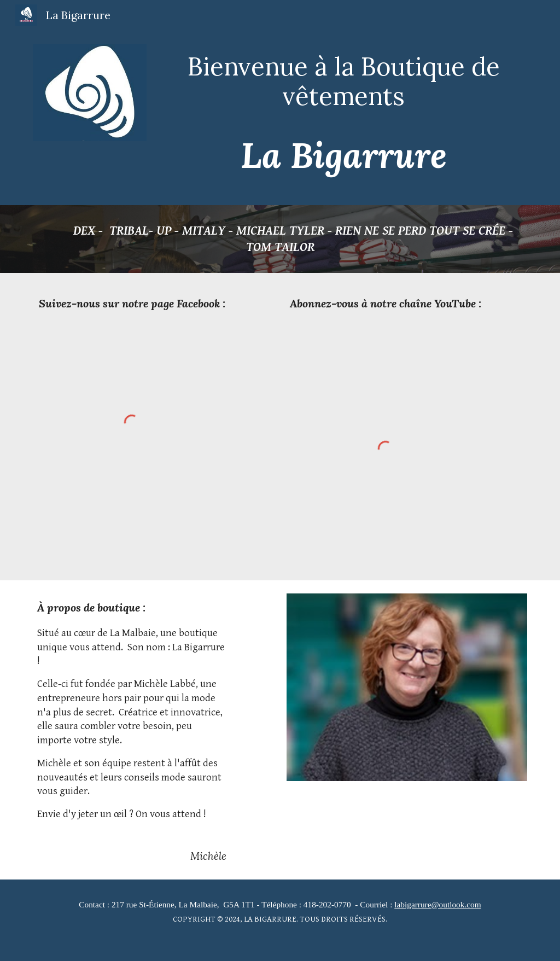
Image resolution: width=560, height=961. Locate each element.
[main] (344, 81)
